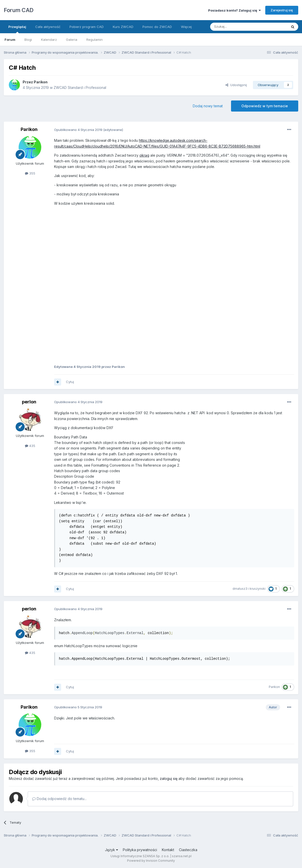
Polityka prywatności (140, 850)
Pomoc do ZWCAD (157, 27)
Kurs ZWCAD (123, 27)
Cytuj (70, 382)
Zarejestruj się (282, 10)
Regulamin (95, 40)
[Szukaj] (236, 27)
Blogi (28, 40)
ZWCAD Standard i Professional (80, 88)
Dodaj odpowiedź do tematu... (59, 799)
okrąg (144, 155)
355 (30, 173)
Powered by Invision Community (151, 861)
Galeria (72, 40)
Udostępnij (236, 85)
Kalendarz (49, 40)
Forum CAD (19, 10)
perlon (29, 402)
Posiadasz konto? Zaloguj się (234, 10)
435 (30, 446)
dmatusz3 (240, 589)
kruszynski (258, 589)
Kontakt (168, 850)
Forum (10, 40)
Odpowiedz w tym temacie (265, 106)
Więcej (186, 27)
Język (111, 850)
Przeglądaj (17, 29)
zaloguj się (169, 778)
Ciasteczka (188, 850)
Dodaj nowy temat (208, 106)
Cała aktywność (48, 27)
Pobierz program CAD (87, 27)
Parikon (41, 82)
